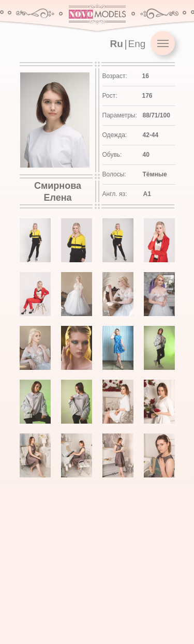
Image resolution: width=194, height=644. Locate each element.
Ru (117, 44)
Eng (137, 44)
